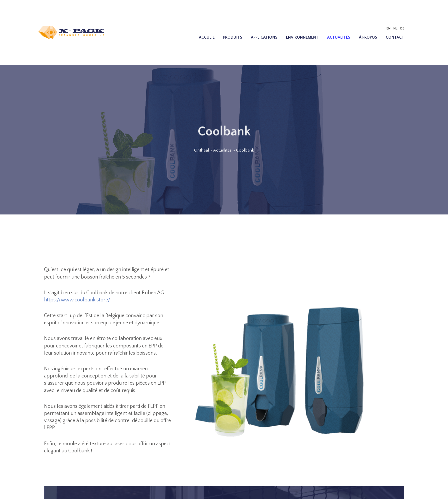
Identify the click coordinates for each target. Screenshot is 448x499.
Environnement (302, 37)
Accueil (207, 37)
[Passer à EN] (389, 29)
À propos (368, 37)
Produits (233, 37)
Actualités (339, 37)
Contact (395, 37)
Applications (264, 37)
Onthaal (201, 150)
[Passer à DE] (402, 29)
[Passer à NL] (395, 29)
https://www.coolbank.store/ (77, 300)
